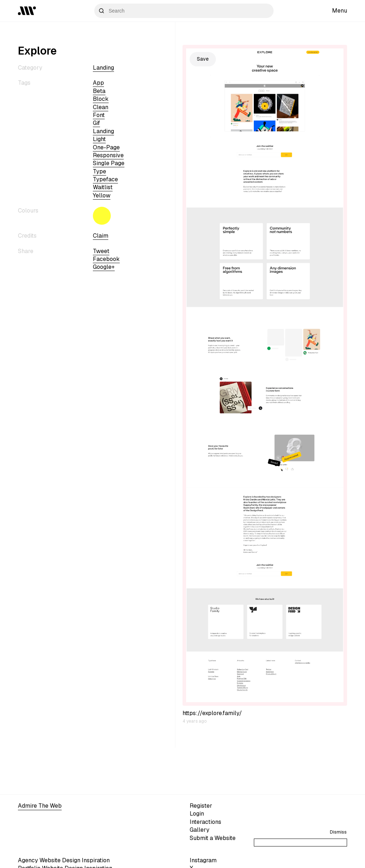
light (99, 139)
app (98, 83)
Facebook (106, 259)
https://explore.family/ (212, 713)
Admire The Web (40, 806)
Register (201, 806)
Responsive (108, 155)
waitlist (103, 187)
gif (96, 123)
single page (109, 163)
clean (101, 107)
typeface (105, 179)
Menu (340, 11)
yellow (102, 195)
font (99, 115)
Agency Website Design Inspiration (64, 860)
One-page (106, 147)
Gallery (200, 830)
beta (99, 91)
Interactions (205, 822)
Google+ (104, 267)
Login (197, 814)
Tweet (101, 251)
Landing (103, 68)
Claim (101, 236)
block (101, 99)
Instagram (203, 860)
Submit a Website (213, 838)
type (99, 171)
